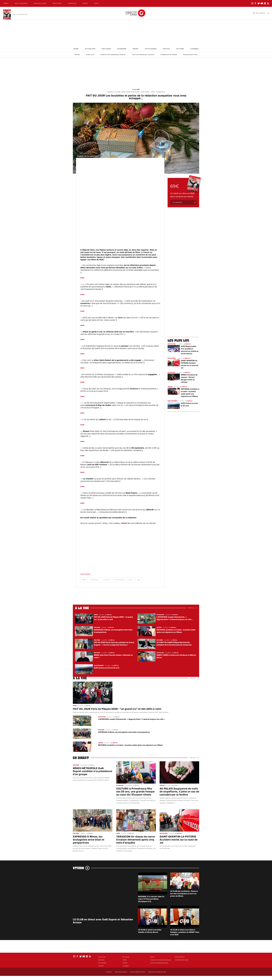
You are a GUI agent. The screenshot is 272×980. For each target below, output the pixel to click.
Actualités (90, 49)
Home (76, 49)
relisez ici (125, 523)
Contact (109, 972)
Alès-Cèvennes (21, 3)
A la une (136, 89)
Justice (166, 49)
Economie (122, 49)
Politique (106, 49)
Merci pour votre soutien (157, 972)
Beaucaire (57, 3)
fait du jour (119, 580)
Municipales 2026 (190, 55)
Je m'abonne (177, 202)
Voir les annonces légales (143, 55)
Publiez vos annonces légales (113, 55)
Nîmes (6, 3)
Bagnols (95, 580)
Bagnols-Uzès (40, 3)
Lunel (96, 3)
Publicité (90, 55)
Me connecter (260, 13)
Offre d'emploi (180, 957)
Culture (180, 49)
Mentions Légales (121, 972)
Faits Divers (151, 49)
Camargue (72, 3)
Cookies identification (138, 972)
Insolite (106, 580)
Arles (85, 3)
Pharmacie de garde (169, 55)
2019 (139, 580)
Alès (130, 580)
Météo (77, 55)
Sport (136, 49)
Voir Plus (191, 608)
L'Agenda (194, 49)
